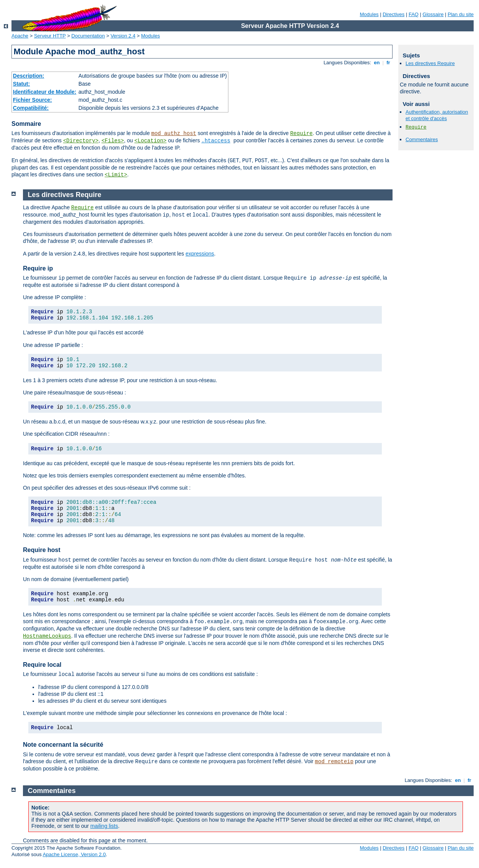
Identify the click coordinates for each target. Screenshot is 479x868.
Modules (369, 14)
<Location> (150, 141)
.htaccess (216, 141)
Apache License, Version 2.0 (74, 854)
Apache (20, 36)
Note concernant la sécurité (63, 745)
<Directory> (81, 141)
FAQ (414, 14)
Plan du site (461, 14)
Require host (42, 550)
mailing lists (104, 826)
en (377, 63)
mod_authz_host (174, 134)
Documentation (88, 36)
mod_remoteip (334, 762)
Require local (42, 665)
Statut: (21, 84)
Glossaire (433, 14)
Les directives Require (430, 63)
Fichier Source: (33, 100)
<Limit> (116, 175)
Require (301, 134)
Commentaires (422, 139)
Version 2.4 (123, 36)
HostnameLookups (47, 636)
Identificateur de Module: (45, 92)
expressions (200, 254)
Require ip (38, 268)
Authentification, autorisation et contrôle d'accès (437, 115)
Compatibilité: (31, 108)
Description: (29, 76)
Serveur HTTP (50, 36)
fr (389, 63)
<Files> (113, 141)
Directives (393, 14)
